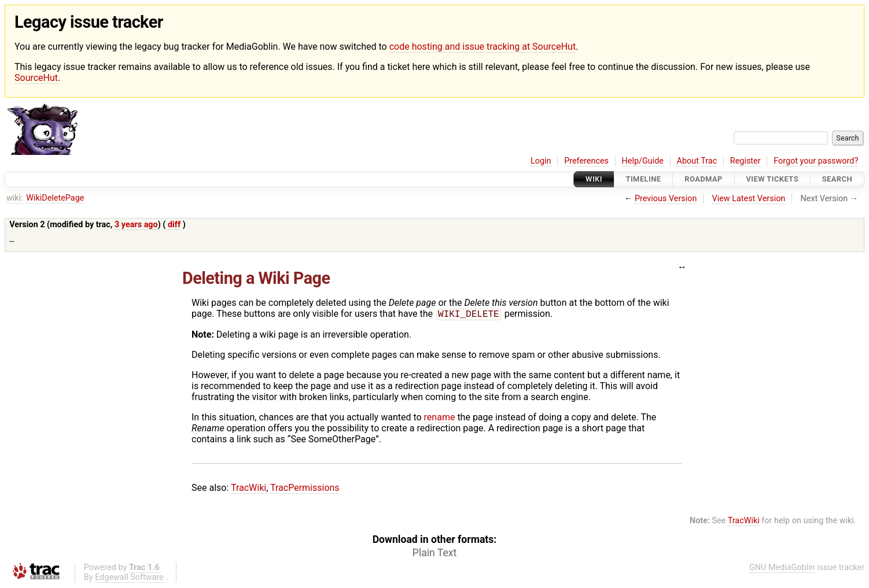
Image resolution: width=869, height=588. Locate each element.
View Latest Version (749, 199)
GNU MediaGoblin (782, 569)
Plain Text (434, 554)
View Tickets (772, 180)
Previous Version (666, 199)
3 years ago (136, 225)
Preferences (586, 161)
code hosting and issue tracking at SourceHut (483, 47)
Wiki (594, 180)
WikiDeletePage (55, 198)
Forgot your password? (816, 161)
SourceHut (36, 78)
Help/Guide (643, 161)
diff (174, 225)
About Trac (697, 161)
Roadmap (704, 180)
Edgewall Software (129, 578)
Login (541, 161)
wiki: (15, 198)
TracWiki (248, 489)
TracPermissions (305, 489)
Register (745, 161)
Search (837, 180)
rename (440, 418)
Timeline (644, 180)
